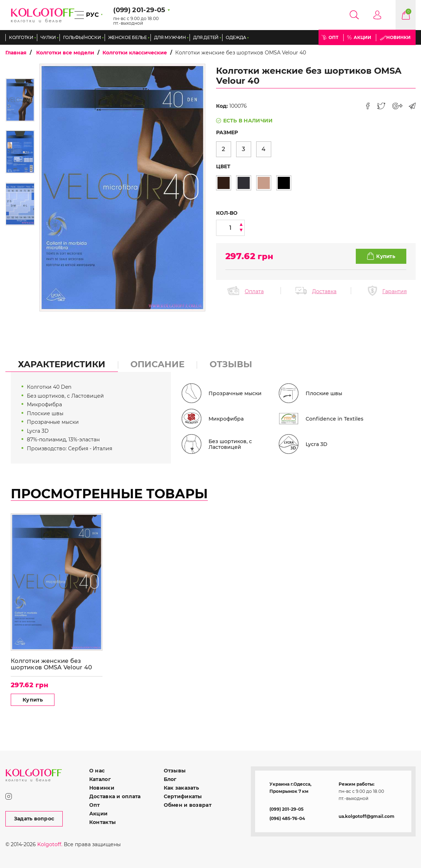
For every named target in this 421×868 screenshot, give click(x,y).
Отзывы (175, 771)
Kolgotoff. (50, 844)
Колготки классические (135, 53)
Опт (334, 37)
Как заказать (181, 788)
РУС (92, 15)
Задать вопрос (34, 819)
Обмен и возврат (188, 805)
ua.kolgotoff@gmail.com (367, 816)
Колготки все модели (65, 53)
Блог (170, 779)
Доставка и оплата (115, 796)
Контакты (102, 822)
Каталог (100, 779)
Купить (33, 700)
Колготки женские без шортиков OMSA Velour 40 (51, 664)
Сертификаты (183, 796)
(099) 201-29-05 (286, 809)
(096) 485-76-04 (287, 818)
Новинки (398, 37)
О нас (97, 771)
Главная (16, 53)
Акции (362, 37)
